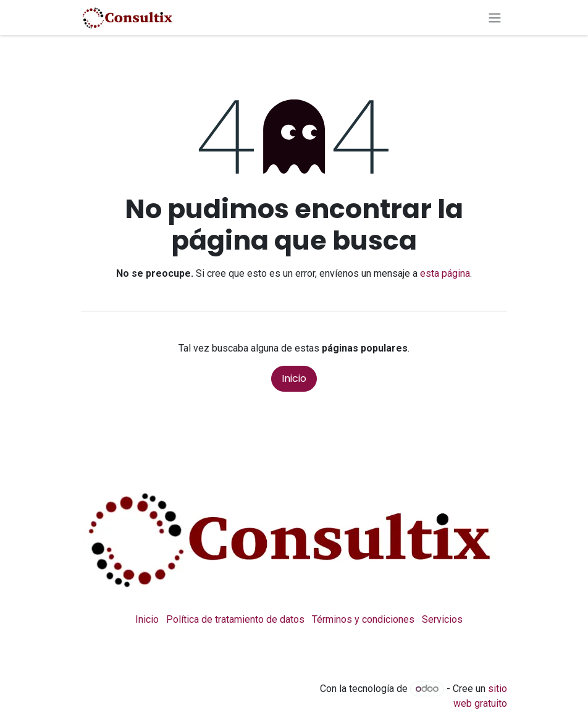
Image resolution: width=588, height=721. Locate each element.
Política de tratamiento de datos (235, 619)
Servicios (442, 619)
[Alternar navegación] (495, 18)
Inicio (294, 378)
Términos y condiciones (363, 619)
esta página (445, 273)
